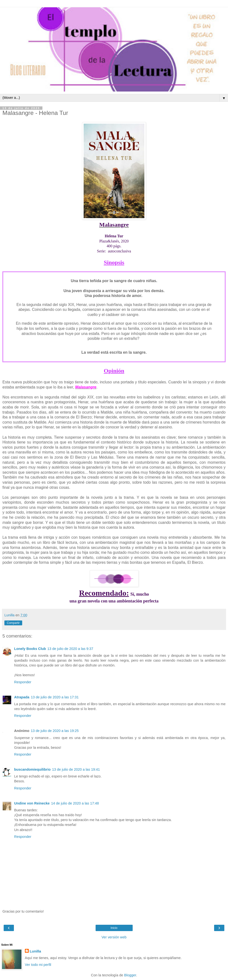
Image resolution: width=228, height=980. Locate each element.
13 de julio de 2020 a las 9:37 (70, 649)
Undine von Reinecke (32, 803)
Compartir (13, 623)
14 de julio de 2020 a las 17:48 (75, 803)
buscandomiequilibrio (32, 769)
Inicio (114, 928)
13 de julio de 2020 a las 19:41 (76, 769)
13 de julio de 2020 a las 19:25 (55, 731)
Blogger (130, 975)
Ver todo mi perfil (38, 965)
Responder (23, 682)
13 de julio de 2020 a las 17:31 (55, 697)
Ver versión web (114, 937)
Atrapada (22, 697)
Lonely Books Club (30, 649)
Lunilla (35, 951)
